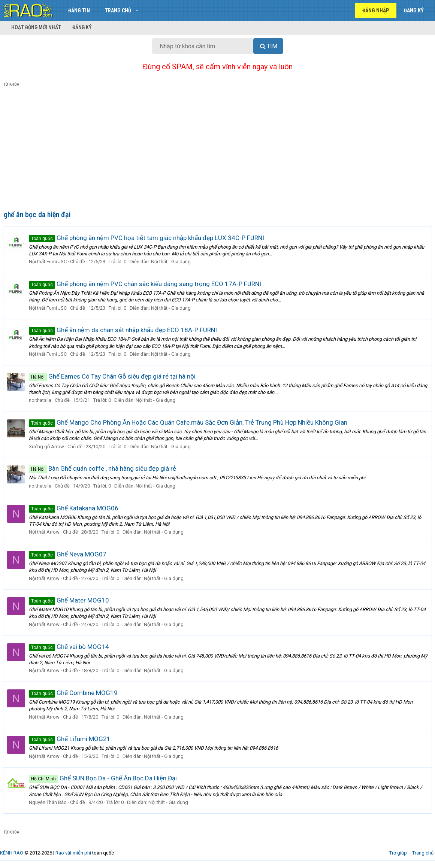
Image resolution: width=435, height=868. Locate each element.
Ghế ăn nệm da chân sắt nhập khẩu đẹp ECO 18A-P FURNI (124, 330)
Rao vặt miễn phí (73, 853)
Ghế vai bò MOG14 (70, 647)
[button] (137, 10)
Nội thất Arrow (45, 532)
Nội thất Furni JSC (49, 262)
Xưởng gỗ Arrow (47, 447)
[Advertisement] (217, 150)
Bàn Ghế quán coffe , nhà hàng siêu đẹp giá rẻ (103, 468)
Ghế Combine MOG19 (74, 693)
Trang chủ (118, 10)
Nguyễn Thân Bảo (49, 802)
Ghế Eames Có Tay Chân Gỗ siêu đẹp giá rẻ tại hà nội (113, 376)
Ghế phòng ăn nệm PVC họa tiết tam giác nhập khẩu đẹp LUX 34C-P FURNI (147, 238)
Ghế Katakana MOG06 (74, 508)
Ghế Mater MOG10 (70, 600)
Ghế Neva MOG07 (68, 554)
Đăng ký (82, 27)
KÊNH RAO (12, 853)
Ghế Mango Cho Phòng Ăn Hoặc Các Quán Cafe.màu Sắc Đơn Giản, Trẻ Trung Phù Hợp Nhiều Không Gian (189, 422)
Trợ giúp (398, 853)
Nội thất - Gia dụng (172, 262)
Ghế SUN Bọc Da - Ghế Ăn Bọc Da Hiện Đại (104, 778)
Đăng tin (79, 10)
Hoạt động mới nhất (36, 27)
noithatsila (41, 400)
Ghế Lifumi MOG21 (70, 739)
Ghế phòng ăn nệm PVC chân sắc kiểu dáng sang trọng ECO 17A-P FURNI (146, 284)
